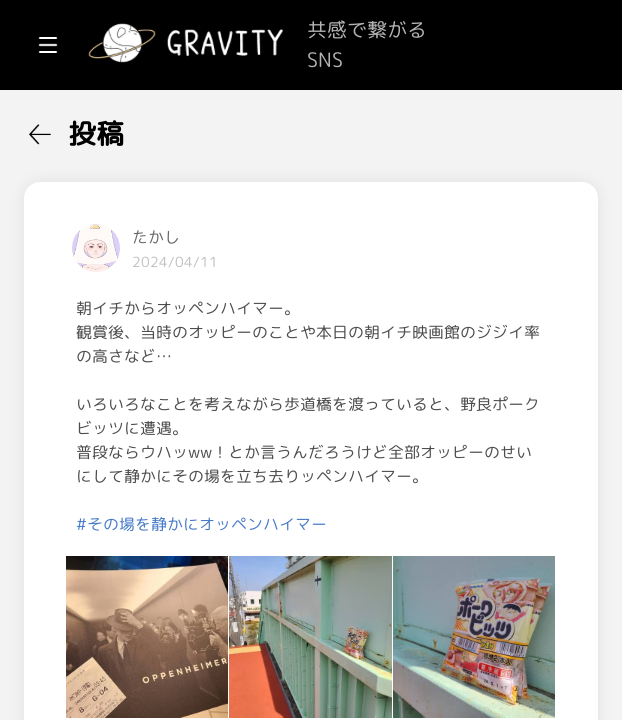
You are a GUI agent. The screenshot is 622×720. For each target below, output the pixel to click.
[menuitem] (120, 128)
